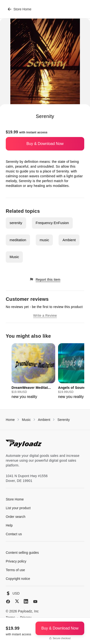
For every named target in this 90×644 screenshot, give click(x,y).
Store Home (20, 9)
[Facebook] (8, 602)
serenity (16, 223)
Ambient (69, 240)
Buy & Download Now (45, 144)
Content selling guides (22, 553)
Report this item (45, 279)
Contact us (14, 534)
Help (9, 525)
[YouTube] (35, 602)
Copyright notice (18, 579)
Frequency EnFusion (52, 223)
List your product (18, 508)
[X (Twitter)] (17, 601)
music (44, 240)
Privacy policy (16, 561)
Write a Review (45, 315)
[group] (33, 371)
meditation (18, 240)
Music (14, 257)
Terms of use (15, 570)
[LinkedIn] (26, 601)
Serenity (63, 420)
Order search (16, 517)
